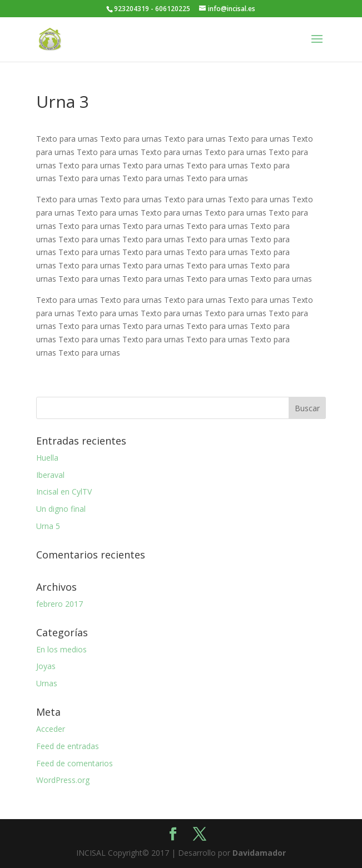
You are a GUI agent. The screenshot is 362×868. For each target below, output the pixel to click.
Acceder (51, 729)
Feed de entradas (68, 746)
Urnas (47, 683)
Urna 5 (48, 526)
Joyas (46, 666)
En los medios (61, 649)
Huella (47, 458)
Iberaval (50, 475)
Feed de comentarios (75, 763)
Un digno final (61, 509)
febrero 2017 (59, 604)
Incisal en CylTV (64, 492)
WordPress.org (63, 780)
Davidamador (259, 853)
